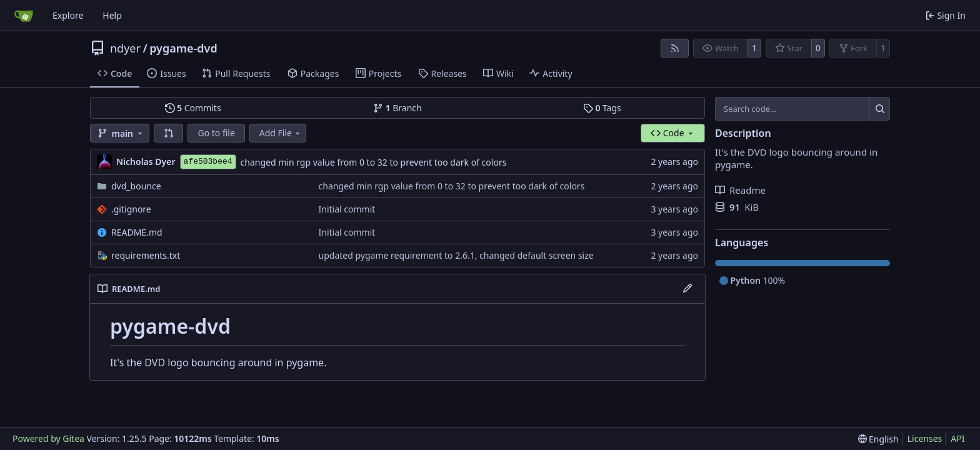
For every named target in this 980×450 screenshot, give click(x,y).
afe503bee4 (208, 162)
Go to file (216, 133)
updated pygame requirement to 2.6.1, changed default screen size (456, 255)
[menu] (878, 439)
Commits (193, 108)
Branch (397, 108)
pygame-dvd (183, 48)
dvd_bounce (136, 186)
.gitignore (131, 209)
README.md (137, 232)
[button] (169, 133)
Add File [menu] (281, 133)
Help (112, 15)
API (957, 438)
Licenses (925, 438)
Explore (68, 15)
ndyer (125, 48)
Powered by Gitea (48, 438)
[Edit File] (687, 289)
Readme (740, 190)
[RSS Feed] (675, 48)
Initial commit (347, 209)
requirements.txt (146, 255)
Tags (602, 108)
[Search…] (880, 109)
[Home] (24, 16)
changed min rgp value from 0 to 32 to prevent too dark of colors (374, 162)
